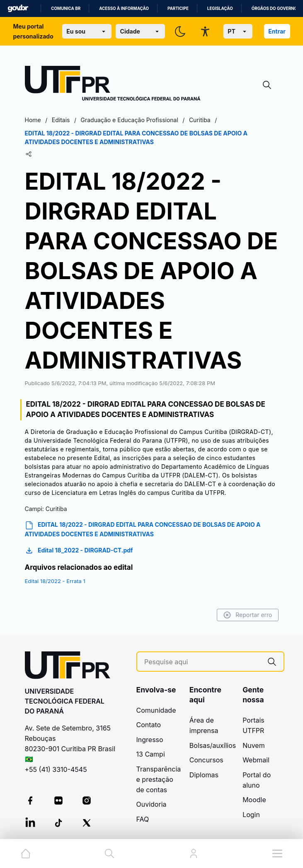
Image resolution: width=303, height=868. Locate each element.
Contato (149, 725)
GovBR (18, 8)
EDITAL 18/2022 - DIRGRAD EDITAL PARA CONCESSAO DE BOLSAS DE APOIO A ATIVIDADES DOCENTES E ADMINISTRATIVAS (143, 529)
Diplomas (204, 775)
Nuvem (254, 745)
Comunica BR (66, 8)
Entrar (277, 31)
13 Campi (151, 754)
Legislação (220, 8)
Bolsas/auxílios (213, 745)
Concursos (206, 760)
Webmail (256, 760)
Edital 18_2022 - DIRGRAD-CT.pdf (79, 551)
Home (33, 120)
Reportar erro (248, 615)
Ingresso (150, 740)
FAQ (143, 819)
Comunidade (156, 710)
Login (251, 815)
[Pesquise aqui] (202, 662)
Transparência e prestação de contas (159, 779)
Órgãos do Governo (274, 8)
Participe (178, 8)
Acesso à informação (124, 8)
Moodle (254, 800)
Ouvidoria (151, 804)
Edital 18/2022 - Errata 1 (55, 581)
